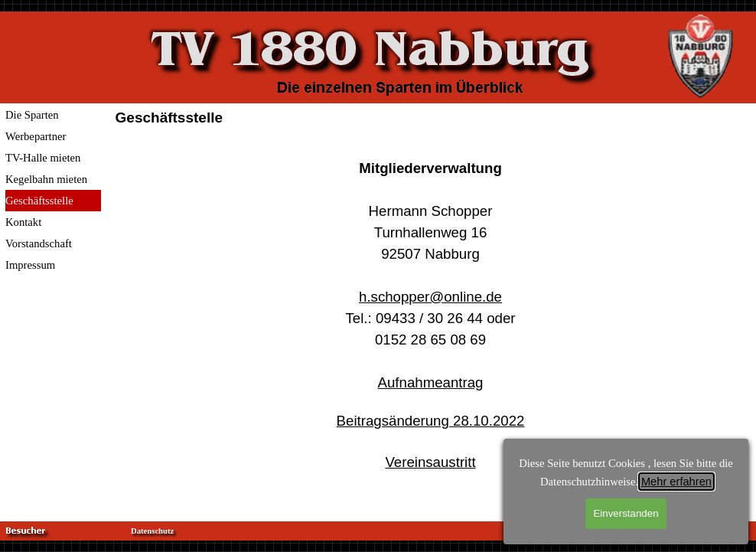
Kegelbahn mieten (46, 179)
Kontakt (23, 222)
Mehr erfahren (676, 482)
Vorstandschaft (39, 243)
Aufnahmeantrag (431, 382)
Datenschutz (152, 531)
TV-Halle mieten (43, 158)
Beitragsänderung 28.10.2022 (431, 421)
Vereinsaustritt (430, 462)
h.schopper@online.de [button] (430, 297)
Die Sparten (32, 115)
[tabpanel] (431, 325)
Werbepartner (36, 136)
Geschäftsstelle (39, 201)
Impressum (30, 265)
